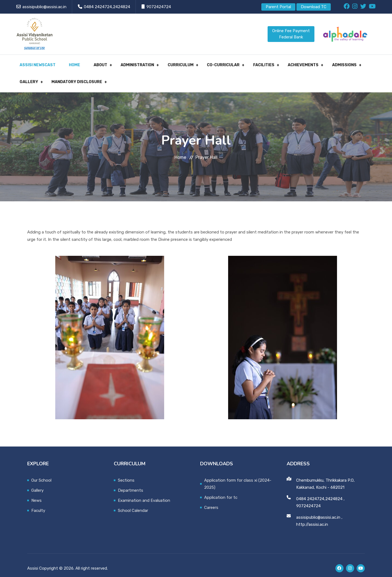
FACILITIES (250, 63)
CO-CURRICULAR (211, 63)
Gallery (37, 484)
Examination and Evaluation (144, 494)
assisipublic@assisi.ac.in (44, 7)
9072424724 (159, 7)
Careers (211, 501)
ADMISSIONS (326, 63)
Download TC (314, 7)
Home (70, 63)
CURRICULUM (170, 63)
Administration (128, 63)
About (93, 63)
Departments (131, 484)
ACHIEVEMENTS (287, 63)
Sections (126, 474)
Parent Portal (278, 7)
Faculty (38, 504)
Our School (41, 474)
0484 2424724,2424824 (107, 7)
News (36, 494)
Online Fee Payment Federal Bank (291, 34)
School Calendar (133, 504)
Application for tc (221, 491)
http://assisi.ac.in (312, 518)
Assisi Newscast (35, 63)
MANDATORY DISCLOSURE (72, 77)
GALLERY (26, 77)
